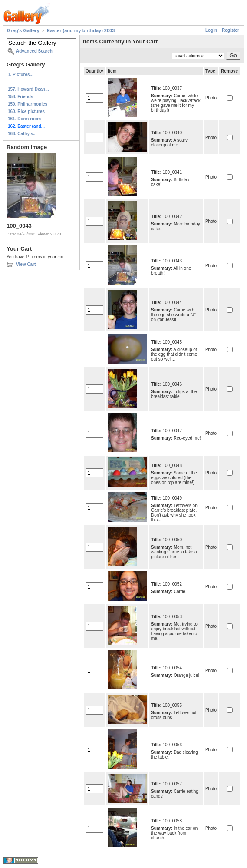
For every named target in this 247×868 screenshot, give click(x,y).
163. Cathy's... (22, 134)
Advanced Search (34, 51)
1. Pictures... (21, 75)
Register (231, 30)
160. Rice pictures (26, 111)
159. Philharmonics (28, 104)
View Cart (26, 264)
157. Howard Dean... (28, 89)
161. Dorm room (24, 119)
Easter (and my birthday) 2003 (81, 30)
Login (211, 30)
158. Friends (20, 97)
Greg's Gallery (23, 30)
